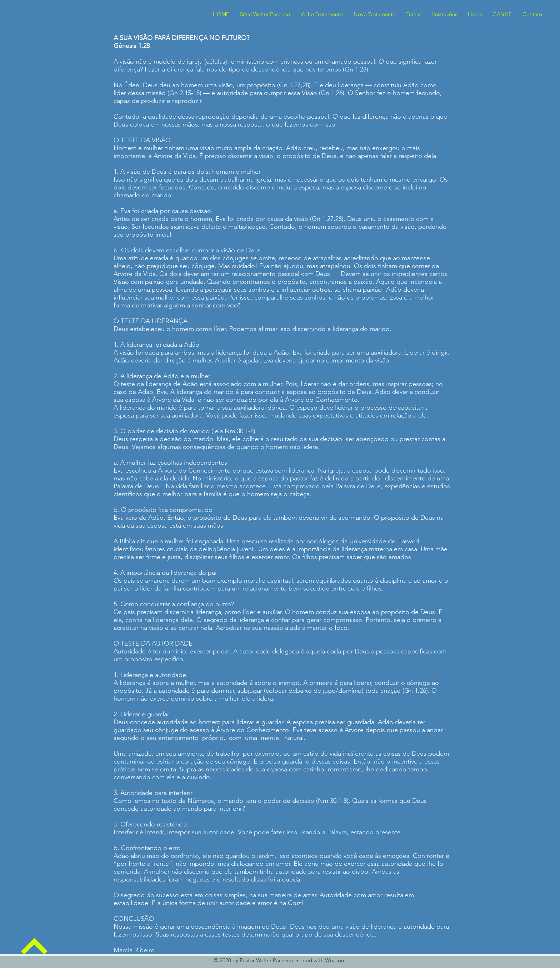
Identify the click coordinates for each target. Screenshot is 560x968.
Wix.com (335, 960)
